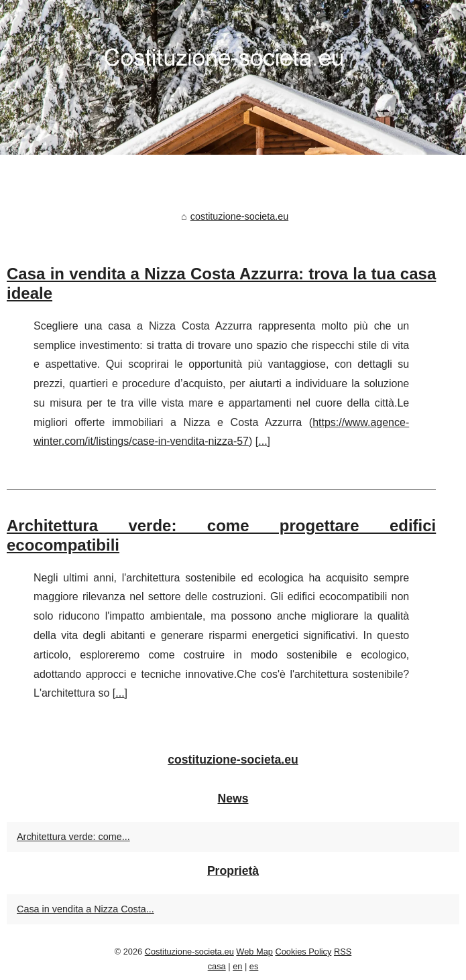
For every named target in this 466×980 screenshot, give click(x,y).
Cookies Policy (303, 952)
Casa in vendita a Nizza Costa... (85, 909)
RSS (343, 952)
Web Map (254, 952)
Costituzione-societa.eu (189, 952)
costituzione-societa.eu (239, 216)
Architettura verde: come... (73, 837)
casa (217, 966)
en (237, 966)
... (263, 441)
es (254, 966)
